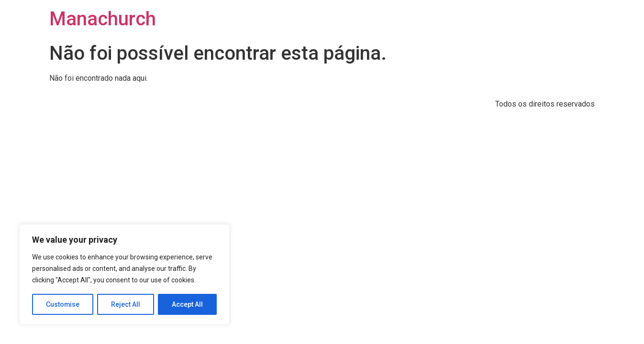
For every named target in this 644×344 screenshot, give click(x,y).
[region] (124, 275)
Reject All (126, 304)
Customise (63, 304)
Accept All (187, 304)
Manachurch (103, 19)
